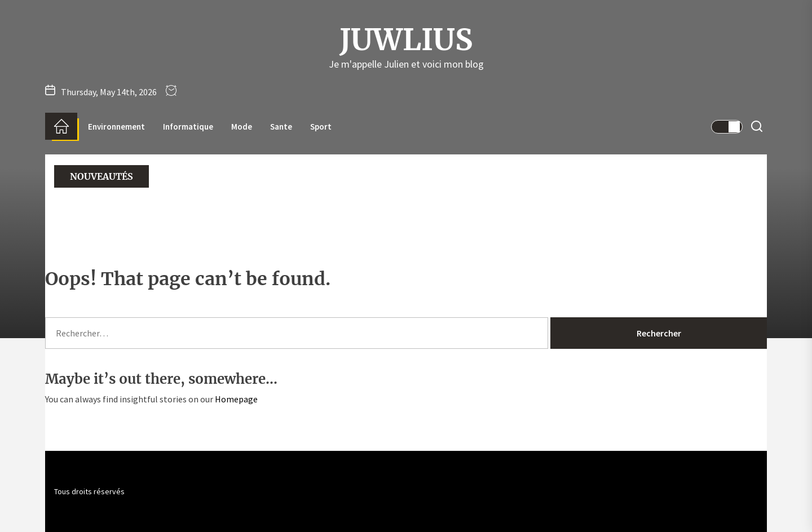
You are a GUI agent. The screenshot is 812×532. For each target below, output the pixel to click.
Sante (281, 127)
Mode (242, 127)
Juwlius (406, 40)
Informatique (188, 127)
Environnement (116, 127)
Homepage (236, 399)
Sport (321, 127)
